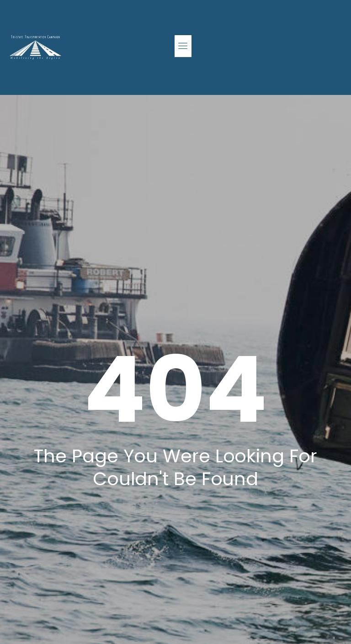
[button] (183, 46)
